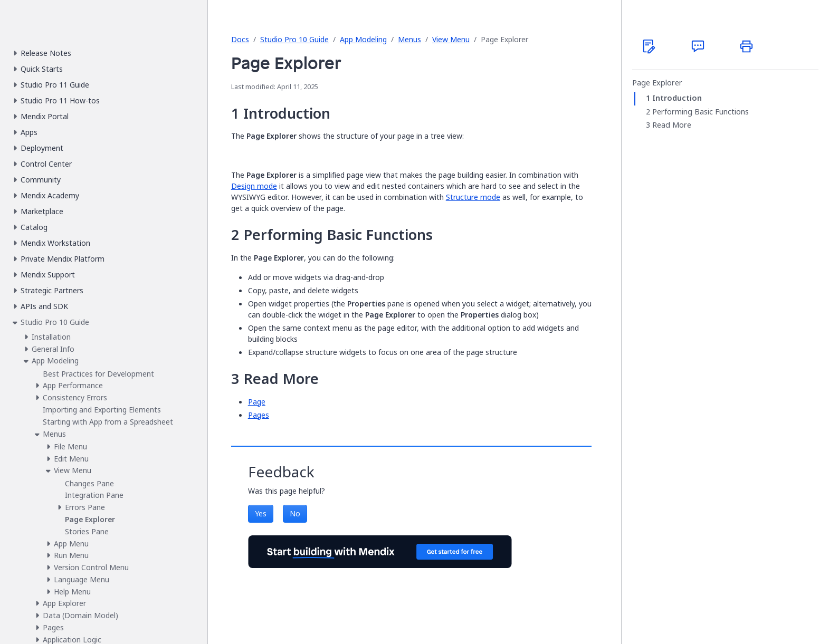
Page (257, 402)
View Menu (451, 39)
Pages (259, 415)
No (295, 513)
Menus (409, 39)
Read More (672, 125)
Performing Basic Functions (701, 112)
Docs (240, 39)
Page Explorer (657, 83)
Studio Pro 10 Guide (294, 39)
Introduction (677, 98)
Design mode (254, 186)
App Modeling (363, 39)
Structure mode (473, 197)
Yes (261, 513)
